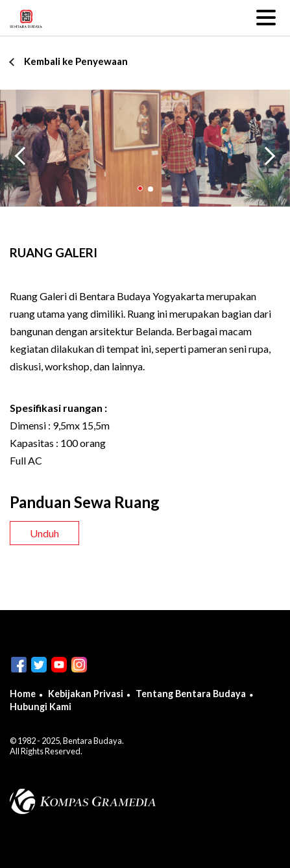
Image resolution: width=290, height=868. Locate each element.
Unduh (44, 533)
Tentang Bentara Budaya (191, 694)
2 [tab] (150, 189)
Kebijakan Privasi (86, 694)
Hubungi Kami (41, 707)
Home (23, 694)
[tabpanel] (145, 148)
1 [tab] (140, 189)
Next (273, 154)
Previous (21, 154)
